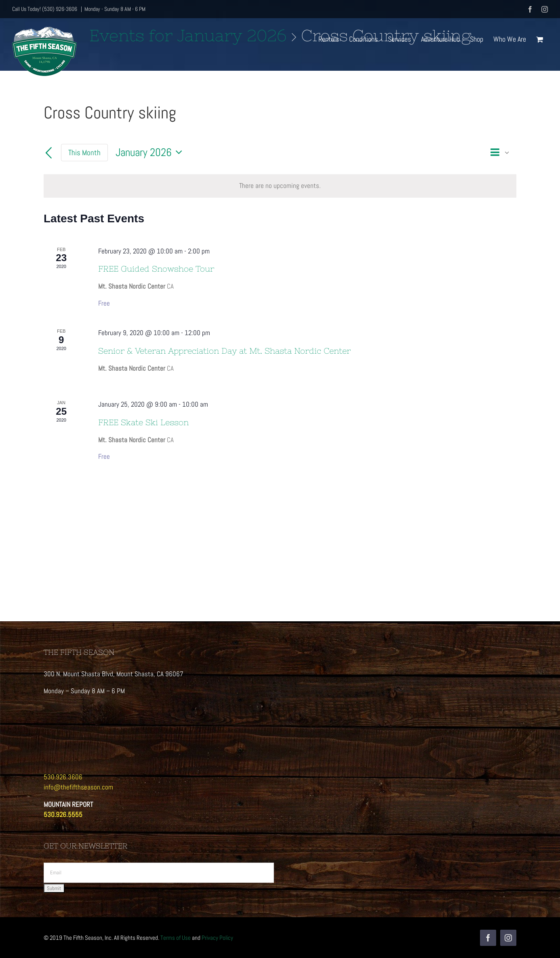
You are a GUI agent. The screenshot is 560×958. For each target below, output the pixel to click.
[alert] (280, 186)
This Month (84, 153)
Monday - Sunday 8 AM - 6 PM (115, 9)
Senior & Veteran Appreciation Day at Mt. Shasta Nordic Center (224, 351)
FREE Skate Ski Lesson (143, 422)
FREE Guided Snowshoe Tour (156, 269)
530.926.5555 (63, 815)
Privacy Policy (217, 938)
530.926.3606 (63, 777)
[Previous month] (48, 154)
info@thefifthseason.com (78, 787)
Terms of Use (176, 938)
